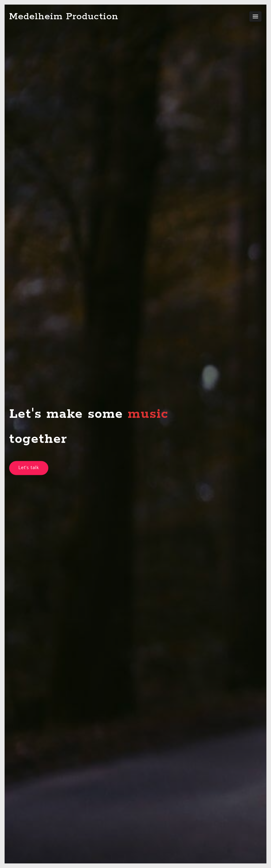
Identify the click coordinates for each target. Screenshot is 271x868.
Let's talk (29, 468)
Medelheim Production (64, 16)
